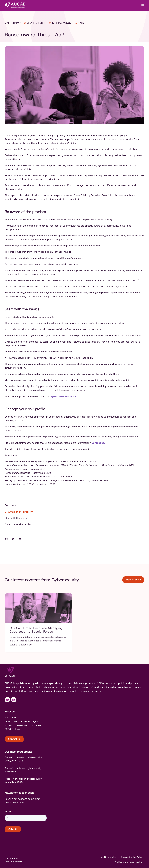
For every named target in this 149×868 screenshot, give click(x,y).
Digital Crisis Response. (63, 396)
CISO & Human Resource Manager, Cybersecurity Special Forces (36, 631)
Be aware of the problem (19, 512)
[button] (6, 539)
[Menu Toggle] (143, 5)
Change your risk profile (18, 524)
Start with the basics (16, 518)
